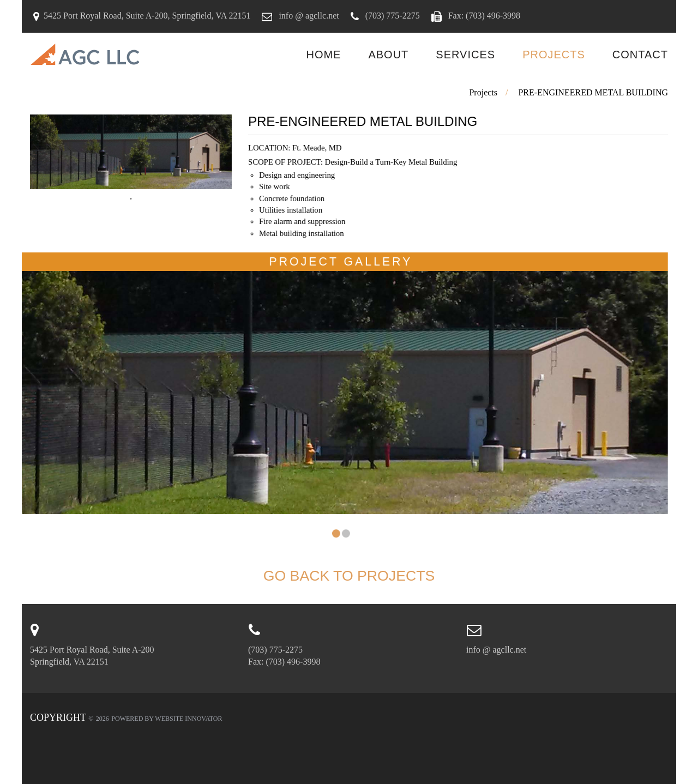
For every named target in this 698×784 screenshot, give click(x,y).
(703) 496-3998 (293, 662)
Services (465, 55)
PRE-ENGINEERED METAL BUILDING (593, 92)
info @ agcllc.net (308, 16)
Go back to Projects (349, 576)
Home (323, 55)
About (388, 55)
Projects (554, 55)
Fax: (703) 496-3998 (483, 16)
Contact (640, 55)
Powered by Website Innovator (167, 719)
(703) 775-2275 (392, 16)
